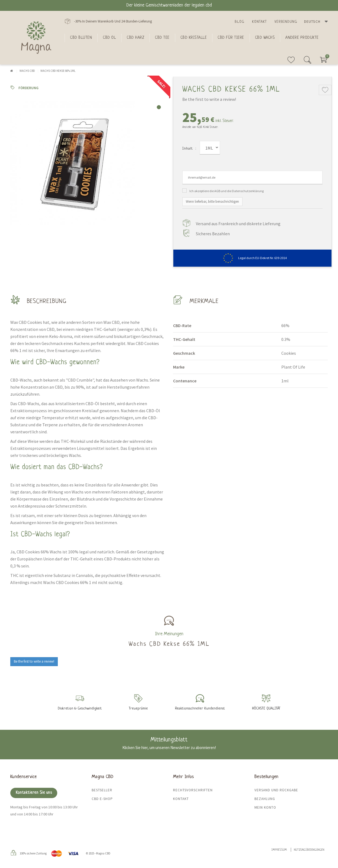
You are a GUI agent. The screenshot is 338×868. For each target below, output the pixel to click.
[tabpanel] (88, 163)
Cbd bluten (81, 38)
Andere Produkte (302, 38)
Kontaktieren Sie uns (34, 793)
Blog (240, 22)
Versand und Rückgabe (276, 790)
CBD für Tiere (231, 38)
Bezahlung (265, 799)
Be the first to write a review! (209, 99)
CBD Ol (109, 38)
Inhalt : (189, 149)
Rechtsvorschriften (193, 790)
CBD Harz (135, 38)
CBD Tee (162, 38)
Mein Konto (265, 807)
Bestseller (102, 790)
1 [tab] (159, 107)
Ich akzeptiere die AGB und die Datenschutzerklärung (227, 191)
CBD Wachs (265, 38)
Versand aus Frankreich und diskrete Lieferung (238, 224)
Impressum (279, 850)
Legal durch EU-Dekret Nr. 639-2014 (252, 258)
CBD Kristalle (194, 38)
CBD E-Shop (102, 799)
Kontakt (259, 22)
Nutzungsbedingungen (309, 850)
